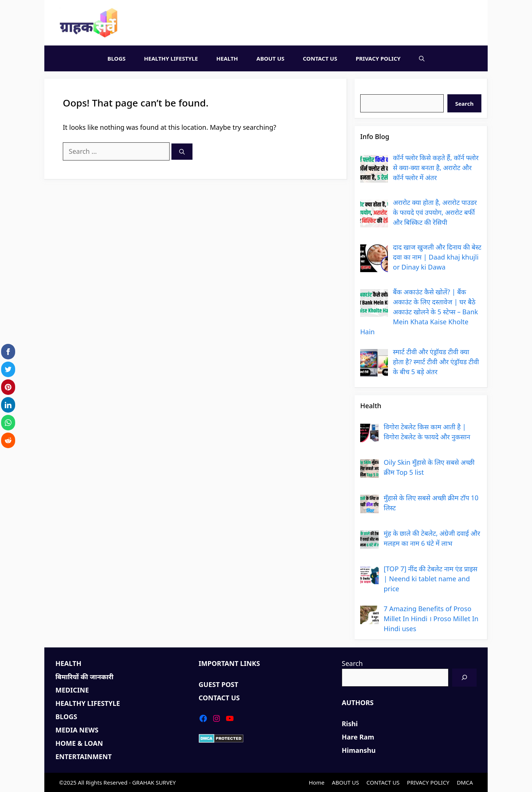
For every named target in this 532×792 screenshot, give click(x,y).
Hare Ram (358, 737)
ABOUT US (270, 58)
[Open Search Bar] (422, 58)
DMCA (465, 782)
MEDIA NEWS (77, 730)
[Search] (182, 152)
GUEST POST (219, 684)
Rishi (350, 724)
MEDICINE (72, 690)
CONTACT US (320, 58)
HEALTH (227, 58)
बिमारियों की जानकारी (84, 677)
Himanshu (359, 750)
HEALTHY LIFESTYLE (171, 58)
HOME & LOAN (79, 743)
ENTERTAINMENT (83, 757)
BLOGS (117, 58)
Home (317, 782)
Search (371, 89)
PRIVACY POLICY (378, 58)
